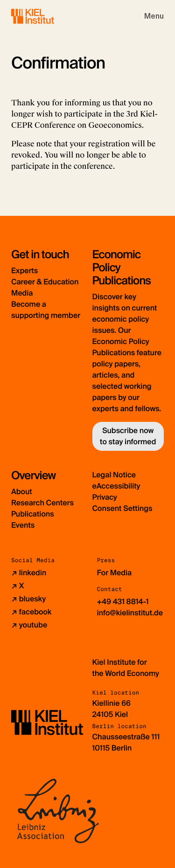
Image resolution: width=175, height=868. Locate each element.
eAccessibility (116, 486)
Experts (24, 271)
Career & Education (45, 282)
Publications (33, 514)
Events (23, 525)
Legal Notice (114, 475)
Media (22, 293)
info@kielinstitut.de (130, 613)
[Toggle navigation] (154, 16)
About (22, 492)
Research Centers (42, 503)
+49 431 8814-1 (123, 602)
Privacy (105, 497)
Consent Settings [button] (122, 508)
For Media (115, 573)
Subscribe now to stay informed (128, 436)
